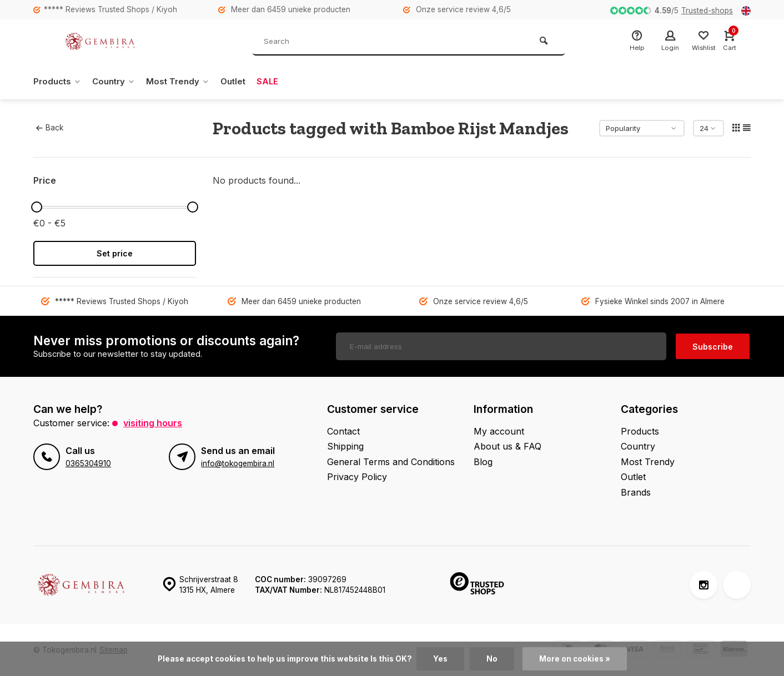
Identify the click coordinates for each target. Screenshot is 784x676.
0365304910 (88, 462)
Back (50, 128)
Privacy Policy (357, 476)
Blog (483, 461)
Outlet (242, 82)
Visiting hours (153, 422)
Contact (343, 431)
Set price (115, 253)
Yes (440, 659)
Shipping (345, 446)
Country (118, 82)
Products (59, 82)
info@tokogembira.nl (238, 462)
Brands (636, 492)
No (492, 659)
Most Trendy (185, 82)
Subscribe (713, 346)
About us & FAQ (507, 446)
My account (499, 431)
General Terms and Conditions (391, 461)
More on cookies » (575, 659)
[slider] (37, 207)
